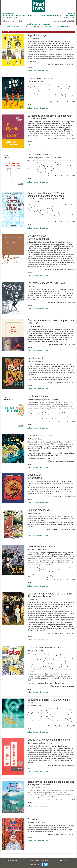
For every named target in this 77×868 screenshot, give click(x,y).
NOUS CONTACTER (63, 27)
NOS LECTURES (26, 27)
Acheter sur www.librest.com (38, 71)
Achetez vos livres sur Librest (38, 861)
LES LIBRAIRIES (50, 27)
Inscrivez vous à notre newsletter (39, 24)
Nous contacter (64, 861)
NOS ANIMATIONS (13, 27)
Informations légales (13, 861)
